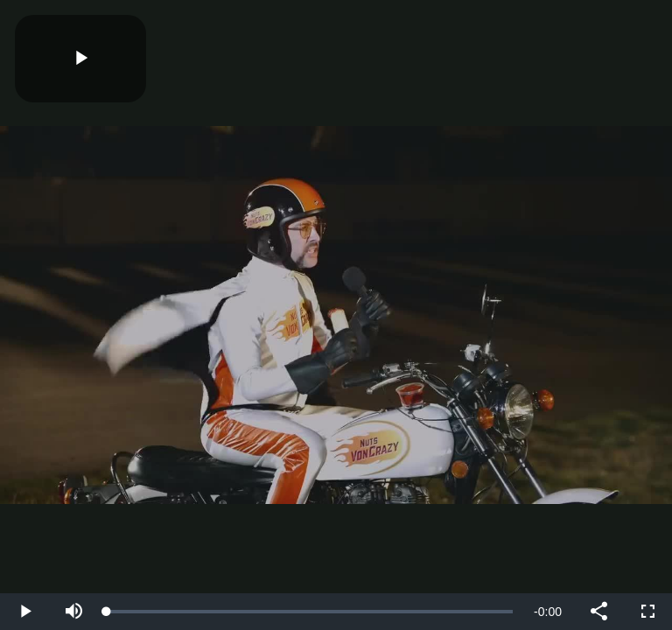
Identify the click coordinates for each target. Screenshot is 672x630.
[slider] (310, 612)
